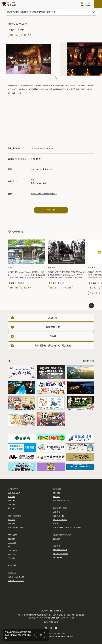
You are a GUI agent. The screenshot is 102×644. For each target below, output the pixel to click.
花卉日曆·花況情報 (16, 527)
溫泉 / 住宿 (12, 550)
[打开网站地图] (98, 4)
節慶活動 (12, 565)
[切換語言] (89, 4)
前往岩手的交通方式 (16, 577)
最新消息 (57, 546)
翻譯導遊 (57, 497)
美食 (10, 546)
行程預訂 (12, 558)
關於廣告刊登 (89, 361)
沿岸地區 (12, 504)
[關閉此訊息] (94, 12)
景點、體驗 (13, 535)
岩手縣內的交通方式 (16, 581)
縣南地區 (12, 500)
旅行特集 (12, 520)
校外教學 (57, 539)
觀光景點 (12, 539)
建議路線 (12, 523)
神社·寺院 (27, 35)
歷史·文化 (14, 35)
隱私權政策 (57, 557)
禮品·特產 (12, 554)
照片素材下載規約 (60, 520)
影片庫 (56, 523)
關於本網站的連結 (60, 550)
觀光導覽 (57, 493)
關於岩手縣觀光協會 (51, 622)
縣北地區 (12, 508)
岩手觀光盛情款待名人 (62, 500)
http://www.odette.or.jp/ (44, 194)
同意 (40, 635)
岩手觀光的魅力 (14, 493)
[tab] (48, 78)
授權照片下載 (58, 516)
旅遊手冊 (57, 512)
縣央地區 (12, 497)
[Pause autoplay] (55, 78)
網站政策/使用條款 (60, 554)
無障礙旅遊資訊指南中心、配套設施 (67, 527)
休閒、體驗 (12, 543)
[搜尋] (82, 4)
